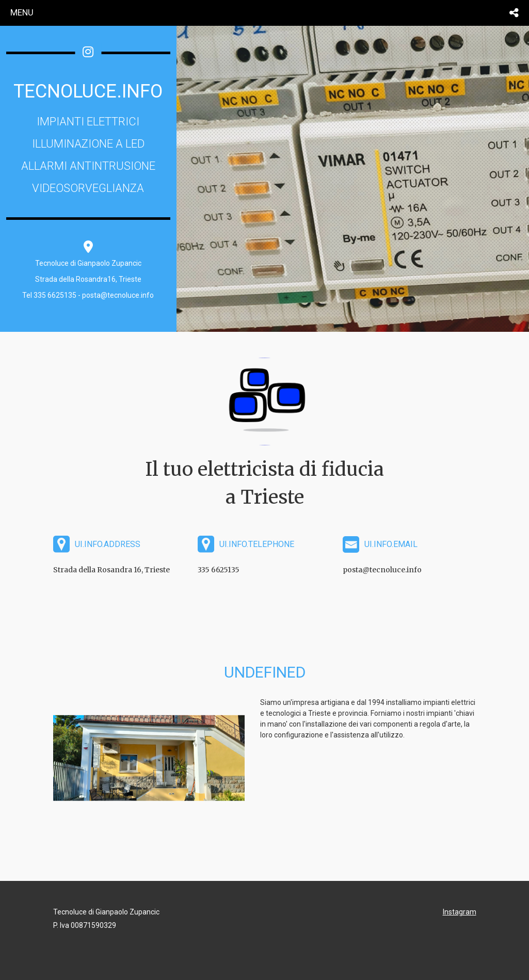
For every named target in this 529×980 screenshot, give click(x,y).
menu (22, 12)
